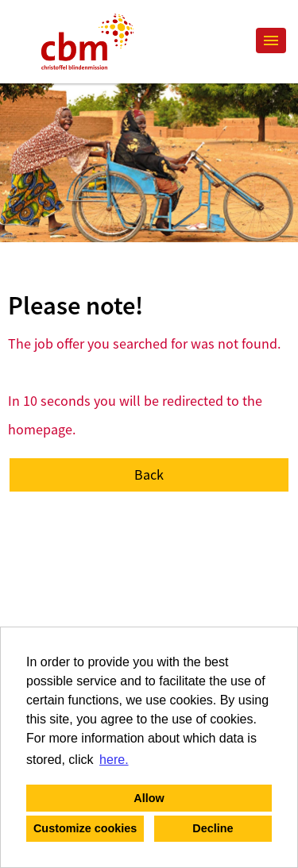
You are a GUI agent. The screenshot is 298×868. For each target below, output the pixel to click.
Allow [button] (149, 798)
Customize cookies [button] (85, 828)
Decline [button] (213, 828)
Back (149, 475)
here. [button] (114, 760)
